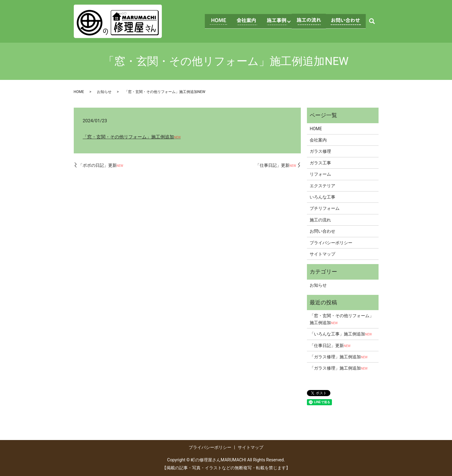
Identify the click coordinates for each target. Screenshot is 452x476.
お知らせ (104, 92)
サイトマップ (322, 254)
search (372, 21)
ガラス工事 (320, 163)
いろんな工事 (322, 197)
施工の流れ (320, 220)
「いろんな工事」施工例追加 (341, 334)
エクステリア (322, 186)
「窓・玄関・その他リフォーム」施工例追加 (132, 137)
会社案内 (318, 140)
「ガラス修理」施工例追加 (339, 357)
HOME (79, 92)
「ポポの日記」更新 (101, 165)
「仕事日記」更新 (276, 165)
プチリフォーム (325, 208)
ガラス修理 (320, 151)
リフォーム (320, 174)
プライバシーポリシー (331, 243)
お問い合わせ (322, 231)
